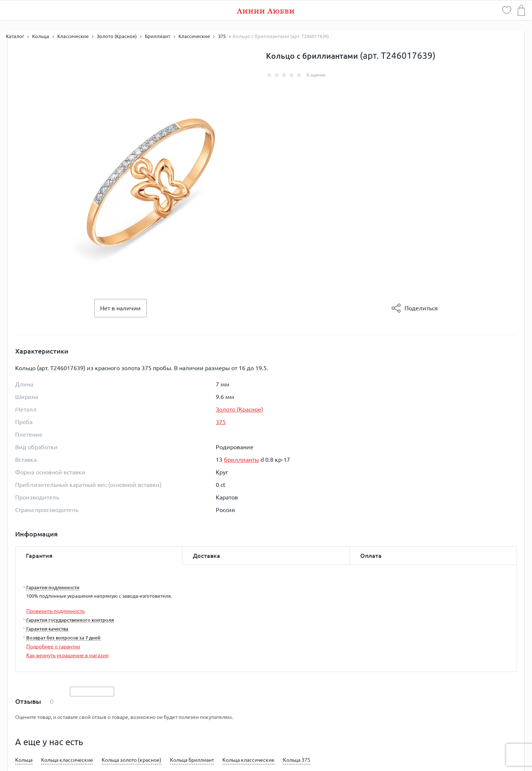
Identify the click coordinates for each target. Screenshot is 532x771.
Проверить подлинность (55, 611)
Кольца (24, 760)
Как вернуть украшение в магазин (67, 655)
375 (221, 422)
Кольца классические (67, 760)
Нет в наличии (120, 308)
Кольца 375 (297, 760)
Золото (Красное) (239, 409)
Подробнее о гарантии (53, 647)
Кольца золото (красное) (132, 760)
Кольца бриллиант (192, 760)
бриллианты (241, 460)
